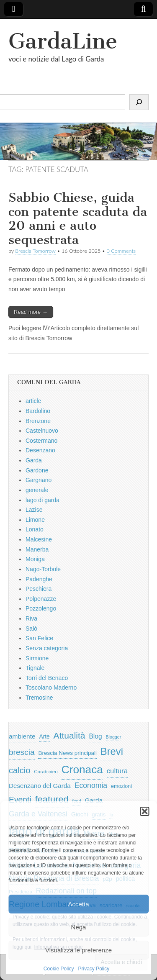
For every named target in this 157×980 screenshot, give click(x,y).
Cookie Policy (59, 969)
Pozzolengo (41, 608)
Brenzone (38, 421)
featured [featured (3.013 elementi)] (52, 799)
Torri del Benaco (47, 678)
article (33, 401)
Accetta (78, 904)
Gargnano (39, 480)
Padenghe (39, 579)
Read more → (31, 312)
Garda (34, 460)
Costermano (41, 441)
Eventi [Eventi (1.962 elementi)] (20, 800)
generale (37, 490)
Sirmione (37, 658)
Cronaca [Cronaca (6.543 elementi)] (82, 770)
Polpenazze (41, 599)
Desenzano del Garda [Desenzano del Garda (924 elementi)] (40, 786)
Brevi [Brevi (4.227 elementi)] (112, 751)
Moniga (35, 559)
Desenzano (40, 450)
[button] (144, 811)
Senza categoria (47, 648)
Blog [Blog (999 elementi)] (95, 736)
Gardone (37, 470)
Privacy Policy (94, 969)
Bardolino (38, 411)
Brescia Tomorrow (35, 251)
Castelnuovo (42, 431)
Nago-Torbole (43, 569)
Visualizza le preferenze (78, 950)
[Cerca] (139, 102)
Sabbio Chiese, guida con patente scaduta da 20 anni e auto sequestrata (78, 219)
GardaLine (63, 41)
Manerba (37, 549)
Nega (79, 927)
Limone (35, 520)
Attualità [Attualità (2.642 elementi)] (69, 735)
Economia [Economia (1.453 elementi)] (91, 785)
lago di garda (42, 500)
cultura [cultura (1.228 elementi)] (117, 771)
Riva (31, 618)
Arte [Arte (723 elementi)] (44, 737)
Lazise (34, 510)
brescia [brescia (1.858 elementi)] (22, 752)
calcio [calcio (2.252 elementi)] (19, 770)
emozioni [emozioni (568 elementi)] (121, 786)
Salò (31, 629)
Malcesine (39, 539)
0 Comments (121, 251)
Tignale (35, 668)
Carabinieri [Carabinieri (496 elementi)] (46, 771)
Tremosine (39, 698)
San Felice (39, 638)
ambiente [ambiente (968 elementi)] (22, 736)
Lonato (35, 529)
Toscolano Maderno (51, 688)
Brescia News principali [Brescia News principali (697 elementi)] (67, 753)
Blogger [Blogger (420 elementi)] (114, 737)
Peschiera (39, 589)
